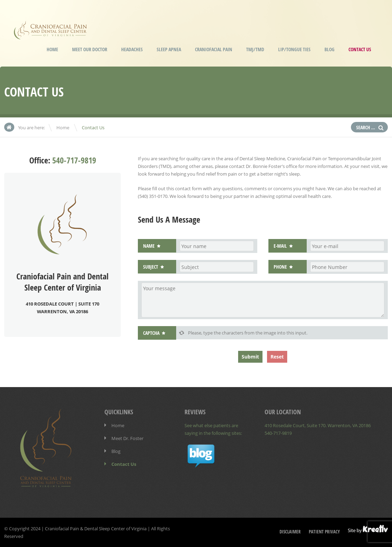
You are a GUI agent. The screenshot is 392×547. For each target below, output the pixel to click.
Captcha (151, 333)
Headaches (132, 49)
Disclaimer (290, 532)
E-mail (280, 246)
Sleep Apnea (169, 49)
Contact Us (360, 49)
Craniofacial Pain (214, 49)
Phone (280, 267)
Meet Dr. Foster (127, 438)
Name (149, 246)
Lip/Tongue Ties (294, 49)
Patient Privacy (324, 532)
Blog (330, 49)
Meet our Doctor (90, 49)
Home (52, 49)
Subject (151, 267)
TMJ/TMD (255, 49)
